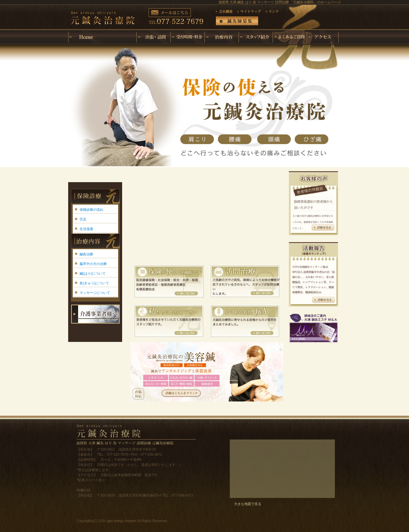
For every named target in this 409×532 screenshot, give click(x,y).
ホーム (85, 37)
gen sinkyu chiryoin (122, 521)
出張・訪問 (153, 37)
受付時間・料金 (187, 37)
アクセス (324, 37)
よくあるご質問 (290, 37)
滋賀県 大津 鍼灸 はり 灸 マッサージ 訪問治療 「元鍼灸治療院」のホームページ (280, 2)
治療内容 (222, 37)
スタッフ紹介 (256, 37)
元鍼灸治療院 (119, 33)
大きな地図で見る (248, 504)
